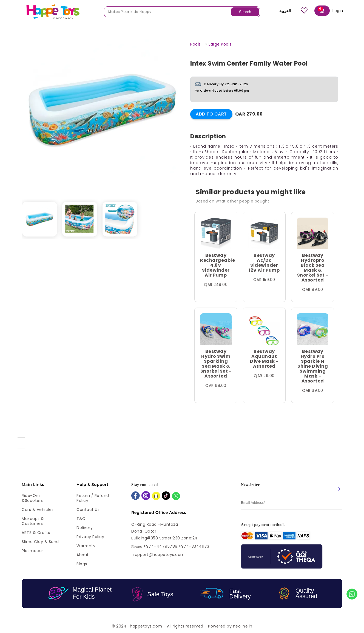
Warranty (86, 546)
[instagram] (146, 496)
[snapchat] (156, 496)
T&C (81, 519)
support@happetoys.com (159, 555)
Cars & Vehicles (38, 510)
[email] (292, 503)
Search (245, 12)
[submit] (337, 489)
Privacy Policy (90, 537)
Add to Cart (211, 114)
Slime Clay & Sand (40, 542)
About (83, 555)
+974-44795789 (160, 546)
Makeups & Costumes (33, 521)
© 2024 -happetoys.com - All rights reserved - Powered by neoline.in (182, 626)
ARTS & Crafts (36, 533)
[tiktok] (166, 496)
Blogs (82, 564)
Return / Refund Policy (93, 498)
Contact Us (88, 510)
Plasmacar (32, 551)
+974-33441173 (194, 546)
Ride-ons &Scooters (32, 498)
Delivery (85, 528)
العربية (281, 11)
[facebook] (136, 496)
